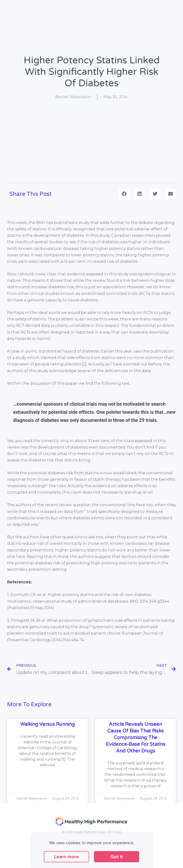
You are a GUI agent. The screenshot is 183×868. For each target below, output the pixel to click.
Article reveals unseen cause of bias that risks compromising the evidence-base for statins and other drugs (136, 738)
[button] (124, 194)
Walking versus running (48, 724)
